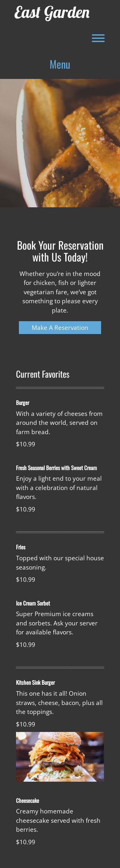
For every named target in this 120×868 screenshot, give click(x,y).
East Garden (52, 12)
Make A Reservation (60, 328)
